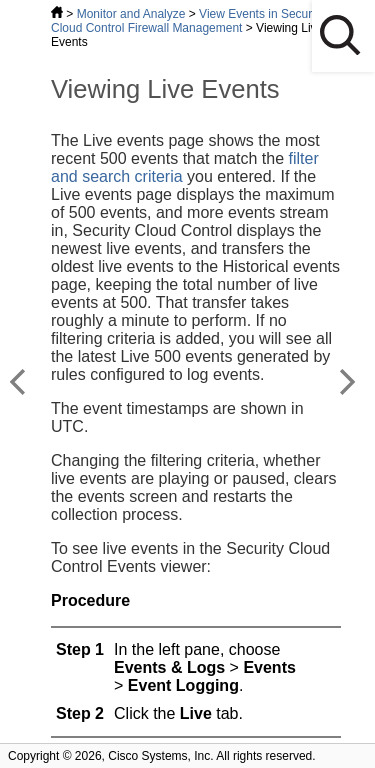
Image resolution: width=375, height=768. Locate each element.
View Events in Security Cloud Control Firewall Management (187, 21)
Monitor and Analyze (131, 14)
